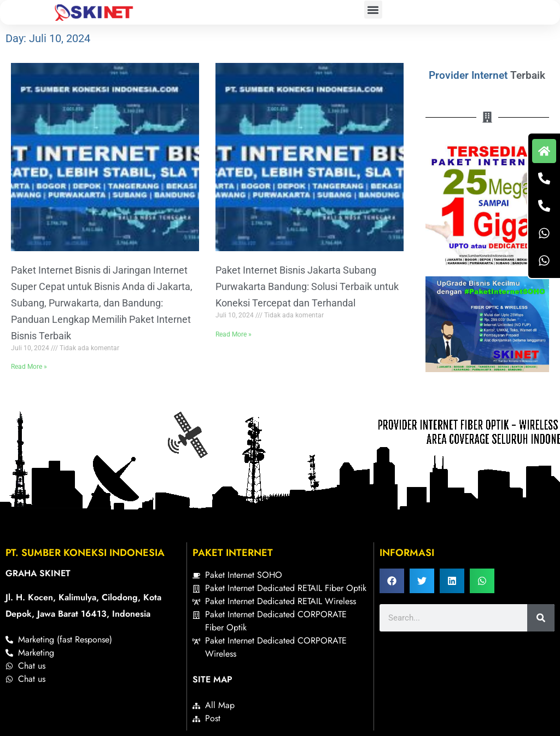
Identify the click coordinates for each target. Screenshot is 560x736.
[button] (373, 10)
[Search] (541, 618)
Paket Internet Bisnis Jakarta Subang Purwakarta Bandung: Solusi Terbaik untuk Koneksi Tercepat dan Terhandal (307, 286)
